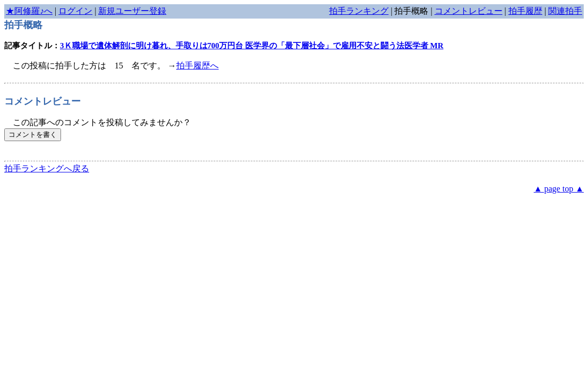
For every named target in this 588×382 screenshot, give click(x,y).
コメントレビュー (469, 11)
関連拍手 (565, 11)
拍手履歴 (525, 11)
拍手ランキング (359, 11)
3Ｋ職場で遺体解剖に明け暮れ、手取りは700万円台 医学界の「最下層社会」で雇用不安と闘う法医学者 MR (252, 46)
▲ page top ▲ (559, 189)
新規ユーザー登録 (132, 11)
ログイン (75, 11)
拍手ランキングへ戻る (47, 168)
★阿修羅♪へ (29, 11)
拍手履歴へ (197, 66)
